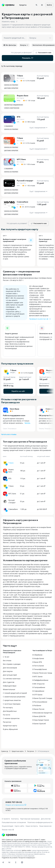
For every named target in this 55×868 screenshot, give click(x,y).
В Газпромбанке (39, 687)
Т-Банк (11, 463)
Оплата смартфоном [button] (12, 108)
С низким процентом (11, 718)
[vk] (9, 862)
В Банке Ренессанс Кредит (43, 673)
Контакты (15, 819)
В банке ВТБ (37, 662)
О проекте (6, 819)
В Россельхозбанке (40, 702)
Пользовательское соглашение (14, 822)
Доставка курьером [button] (11, 88)
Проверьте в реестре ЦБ (40, 319)
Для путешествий (10, 675)
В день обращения (10, 729)
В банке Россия (38, 709)
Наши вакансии (45, 826)
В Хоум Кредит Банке (41, 720)
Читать (27, 423)
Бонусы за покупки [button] (11, 85)
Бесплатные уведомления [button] (14, 105)
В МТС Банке (37, 677)
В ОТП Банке (37, 695)
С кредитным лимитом (12, 700)
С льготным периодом (12, 704)
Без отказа (7, 660)
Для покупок (8, 671)
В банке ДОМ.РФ (39, 716)
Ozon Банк (14, 409)
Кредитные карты (10, 726)
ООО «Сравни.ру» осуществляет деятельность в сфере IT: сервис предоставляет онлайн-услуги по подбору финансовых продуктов (24, 840)
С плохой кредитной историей (15, 693)
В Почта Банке (38, 666)
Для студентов (9, 682)
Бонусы (24, 45)
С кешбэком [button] (9, 126)
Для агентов (46, 819)
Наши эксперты (32, 826)
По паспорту (8, 708)
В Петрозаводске (43, 751)
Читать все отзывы (9, 434)
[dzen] (22, 862)
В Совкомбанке (38, 691)
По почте (7, 715)
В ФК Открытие (39, 684)
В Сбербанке (37, 655)
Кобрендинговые (10, 686)
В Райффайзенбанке (40, 680)
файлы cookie (26, 850)
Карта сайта (19, 826)
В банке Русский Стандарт (43, 698)
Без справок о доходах (12, 664)
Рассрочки (7, 722)
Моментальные (9, 689)
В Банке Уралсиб (39, 724)
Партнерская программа (30, 819)
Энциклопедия (8, 826)
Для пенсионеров (10, 668)
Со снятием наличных (12, 679)
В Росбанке (37, 705)
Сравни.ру (5, 751)
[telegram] (3, 862)
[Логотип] (9, 835)
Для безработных (10, 711)
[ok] (16, 862)
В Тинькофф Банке (40, 669)
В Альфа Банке (38, 658)
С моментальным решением (14, 697)
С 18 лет (6, 657)
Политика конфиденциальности (40, 822)
